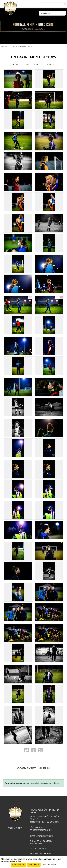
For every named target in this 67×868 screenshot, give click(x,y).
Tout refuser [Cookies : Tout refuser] (34, 865)
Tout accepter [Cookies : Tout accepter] (18, 865)
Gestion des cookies (41, 853)
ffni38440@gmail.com (41, 830)
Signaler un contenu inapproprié (41, 842)
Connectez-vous (13, 783)
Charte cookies (38, 849)
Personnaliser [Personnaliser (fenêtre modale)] (50, 865)
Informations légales (41, 836)
